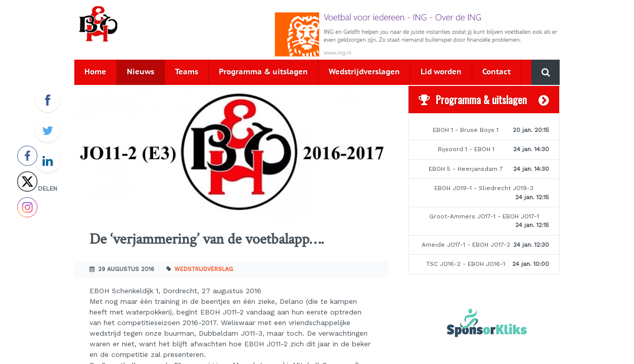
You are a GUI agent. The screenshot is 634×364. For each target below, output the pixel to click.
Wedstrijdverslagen (364, 72)
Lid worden (441, 72)
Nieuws (141, 72)
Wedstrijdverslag (204, 269)
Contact (496, 72)
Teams (187, 72)
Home (95, 72)
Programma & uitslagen (263, 72)
